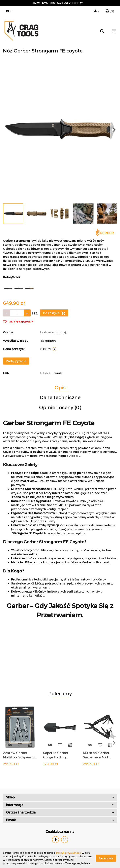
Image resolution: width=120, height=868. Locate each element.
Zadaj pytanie (16, 361)
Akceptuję (106, 858)
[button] (110, 11)
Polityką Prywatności (69, 853)
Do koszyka (54, 313)
